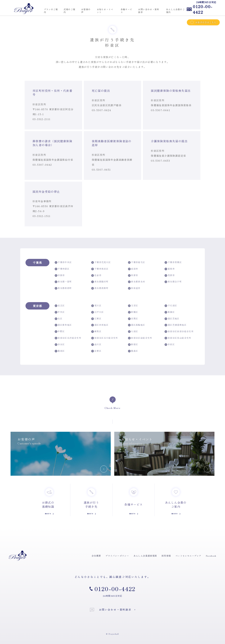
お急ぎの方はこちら (203, 22)
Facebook (211, 556)
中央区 (60, 312)
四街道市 (134, 288)
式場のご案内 (69, 11)
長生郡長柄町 (63, 288)
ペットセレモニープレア (188, 556)
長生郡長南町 (100, 288)
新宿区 (133, 344)
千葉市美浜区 (100, 269)
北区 (59, 319)
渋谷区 (60, 344)
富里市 (170, 269)
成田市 (133, 269)
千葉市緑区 (62, 269)
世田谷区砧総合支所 (140, 338)
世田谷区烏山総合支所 (178, 338)
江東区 (96, 319)
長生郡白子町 (173, 282)
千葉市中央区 (63, 262)
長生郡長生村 (137, 282)
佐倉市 (96, 275)
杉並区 (170, 344)
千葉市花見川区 (101, 262)
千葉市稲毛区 (137, 262)
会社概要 (96, 556)
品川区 (96, 344)
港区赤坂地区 (100, 325)
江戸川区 (97, 312)
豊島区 (133, 351)
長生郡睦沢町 (100, 282)
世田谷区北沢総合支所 (68, 338)
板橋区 (133, 312)
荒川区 (96, 306)
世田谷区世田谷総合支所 (179, 331)
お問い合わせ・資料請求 (111, 610)
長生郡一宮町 (63, 282)
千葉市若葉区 (173, 262)
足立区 (60, 306)
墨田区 (60, 351)
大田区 (133, 331)
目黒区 (133, 319)
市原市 (133, 275)
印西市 (60, 275)
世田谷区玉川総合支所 (105, 338)
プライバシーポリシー (117, 556)
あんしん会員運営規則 (145, 556)
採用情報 (166, 556)
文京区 (133, 306)
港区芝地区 (172, 319)
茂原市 (170, 275)
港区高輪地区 (137, 325)
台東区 (96, 351)
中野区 (60, 331)
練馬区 (96, 331)
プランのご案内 (51, 11)
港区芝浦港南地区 (176, 325)
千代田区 (171, 306)
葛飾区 (170, 312)
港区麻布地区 (63, 325)
